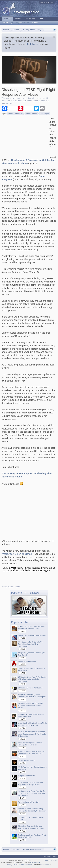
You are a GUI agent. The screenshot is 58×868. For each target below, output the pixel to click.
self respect (45, 114)
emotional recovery (15, 114)
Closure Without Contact (27, 760)
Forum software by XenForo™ (21, 860)
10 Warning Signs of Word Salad (30, 688)
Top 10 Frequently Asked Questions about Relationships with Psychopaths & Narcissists (32, 734)
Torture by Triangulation (27, 662)
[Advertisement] (25, 136)
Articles (7, 19)
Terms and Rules (51, 860)
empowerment (31, 114)
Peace (18, 587)
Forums (18, 19)
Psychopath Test (22, 23)
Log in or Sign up (47, 2)
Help (55, 856)
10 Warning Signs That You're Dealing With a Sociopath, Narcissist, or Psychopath (32, 679)
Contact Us (47, 856)
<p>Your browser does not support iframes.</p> (29, 574)
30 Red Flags (8, 23)
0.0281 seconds (19, 865)
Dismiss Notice (54, 37)
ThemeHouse (35, 862)
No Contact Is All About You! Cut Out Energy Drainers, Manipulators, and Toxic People (32, 793)
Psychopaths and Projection (28, 802)
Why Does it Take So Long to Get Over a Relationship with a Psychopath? (30, 644)
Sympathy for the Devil (27, 776)
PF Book (35, 23)
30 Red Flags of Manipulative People (32, 635)
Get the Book (31, 19)
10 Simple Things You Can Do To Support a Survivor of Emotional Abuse (30, 705)
